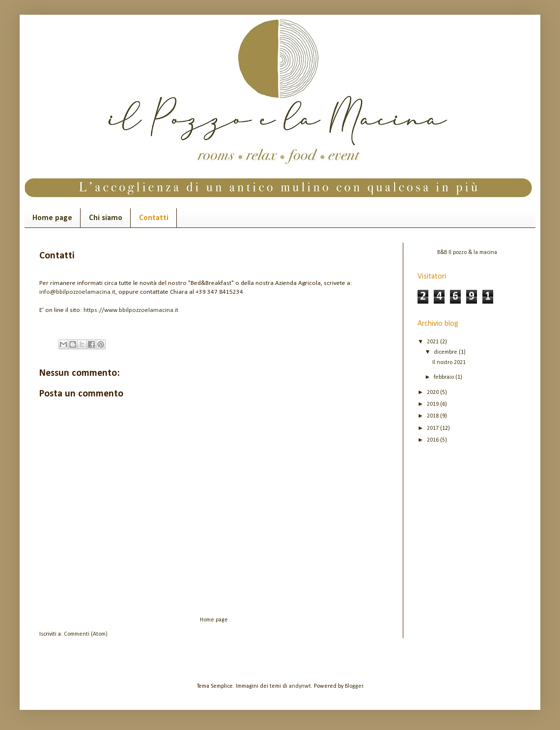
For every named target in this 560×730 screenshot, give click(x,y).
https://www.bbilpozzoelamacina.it (131, 310)
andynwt (300, 686)
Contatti (154, 218)
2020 (434, 393)
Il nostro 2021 (449, 363)
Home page (52, 218)
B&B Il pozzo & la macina (467, 253)
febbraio (445, 377)
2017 (434, 428)
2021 (434, 342)
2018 (434, 416)
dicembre (446, 352)
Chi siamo (106, 218)
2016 (434, 440)
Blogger (354, 686)
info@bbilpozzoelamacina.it (77, 292)
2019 (434, 404)
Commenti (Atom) (86, 634)
